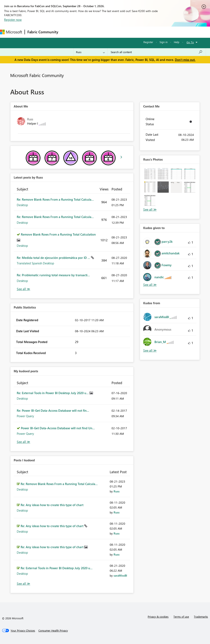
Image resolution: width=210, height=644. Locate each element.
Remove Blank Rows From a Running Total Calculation (58, 234)
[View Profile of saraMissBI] (120, 575)
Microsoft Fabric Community (37, 75)
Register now (13, 20)
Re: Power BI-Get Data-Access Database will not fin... (53, 410)
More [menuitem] (153, 32)
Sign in (164, 42)
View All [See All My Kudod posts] (23, 442)
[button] (150, 174)
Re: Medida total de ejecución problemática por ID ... (54, 258)
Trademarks (201, 617)
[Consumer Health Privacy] (53, 631)
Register (148, 42)
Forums (68, 32)
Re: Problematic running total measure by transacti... (53, 275)
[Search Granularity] (90, 52)
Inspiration (85, 32)
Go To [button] (190, 42)
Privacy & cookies (158, 617)
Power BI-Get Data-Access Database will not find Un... (58, 428)
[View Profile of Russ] (117, 491)
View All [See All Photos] (150, 210)
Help (177, 42)
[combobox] (157, 52)
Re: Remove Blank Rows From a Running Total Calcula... (55, 199)
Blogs (139, 32)
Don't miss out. (185, 60)
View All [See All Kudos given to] (150, 285)
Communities (120, 32)
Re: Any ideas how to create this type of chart (52, 505)
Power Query (25, 416)
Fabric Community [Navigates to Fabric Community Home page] (43, 32)
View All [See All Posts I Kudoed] (23, 584)
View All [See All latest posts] (23, 289)
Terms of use (181, 617)
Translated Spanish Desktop (35, 263)
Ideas (102, 32)
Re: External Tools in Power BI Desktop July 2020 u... (53, 393)
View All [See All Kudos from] (150, 351)
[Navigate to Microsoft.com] (11, 32)
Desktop (22, 205)
